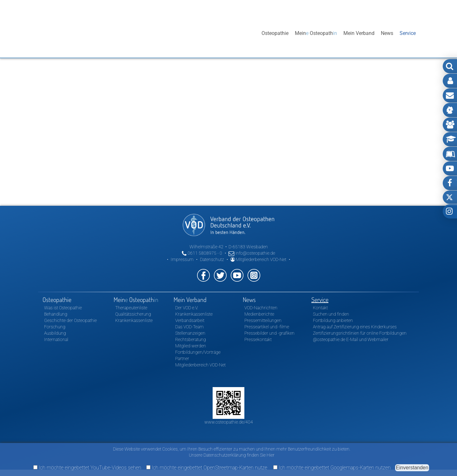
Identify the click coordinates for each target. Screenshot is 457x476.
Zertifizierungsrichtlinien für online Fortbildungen (360, 333)
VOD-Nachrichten (261, 308)
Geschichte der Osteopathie (70, 320)
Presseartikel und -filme (267, 327)
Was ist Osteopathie (63, 308)
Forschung (55, 327)
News (387, 33)
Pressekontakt (258, 339)
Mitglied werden (191, 346)
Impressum (182, 259)
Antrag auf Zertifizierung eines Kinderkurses (355, 327)
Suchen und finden (331, 314)
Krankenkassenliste (134, 320)
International (56, 339)
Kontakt (320, 308)
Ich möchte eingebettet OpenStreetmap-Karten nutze (207, 468)
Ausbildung (55, 333)
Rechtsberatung (191, 339)
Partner (182, 359)
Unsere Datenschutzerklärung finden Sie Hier (232, 455)
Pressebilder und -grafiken (269, 333)
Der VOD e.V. (187, 308)
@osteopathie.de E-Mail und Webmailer (351, 339)
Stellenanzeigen (190, 333)
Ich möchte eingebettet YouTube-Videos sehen (87, 468)
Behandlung (56, 314)
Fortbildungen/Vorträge (198, 352)
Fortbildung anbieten (333, 320)
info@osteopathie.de (252, 253)
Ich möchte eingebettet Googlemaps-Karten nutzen (332, 468)
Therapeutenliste (131, 308)
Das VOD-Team (189, 327)
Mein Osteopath (316, 33)
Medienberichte (259, 314)
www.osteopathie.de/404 (229, 422)
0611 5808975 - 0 (202, 253)
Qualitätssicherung (133, 314)
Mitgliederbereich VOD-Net (258, 259)
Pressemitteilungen (263, 320)
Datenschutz (212, 259)
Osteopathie (275, 33)
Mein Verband (359, 33)
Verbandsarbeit (190, 320)
